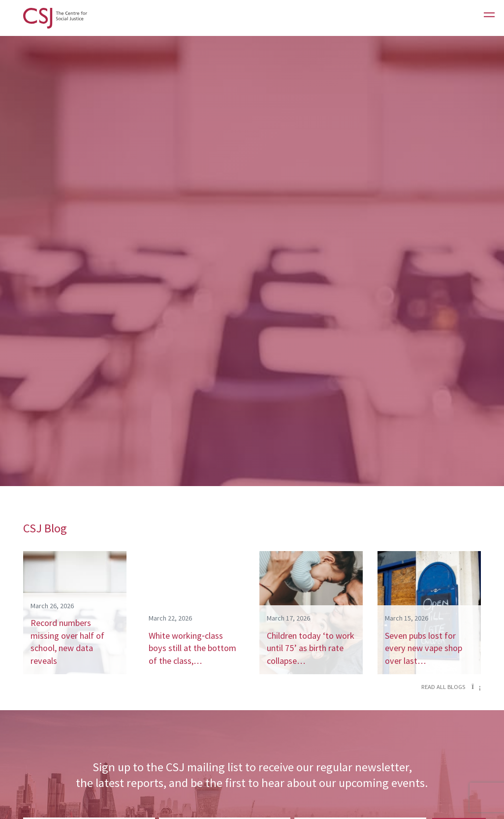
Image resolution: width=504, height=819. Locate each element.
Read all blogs (451, 687)
